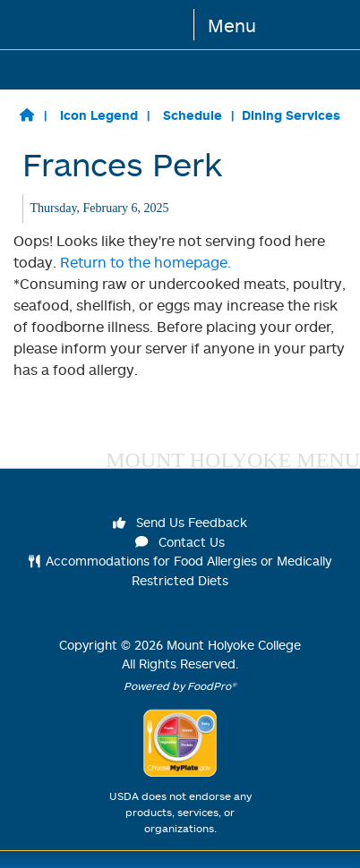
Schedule (193, 115)
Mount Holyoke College (234, 645)
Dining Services (291, 115)
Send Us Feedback (180, 522)
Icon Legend (99, 115)
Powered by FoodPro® (180, 686)
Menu (232, 25)
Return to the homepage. (146, 262)
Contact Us (180, 542)
